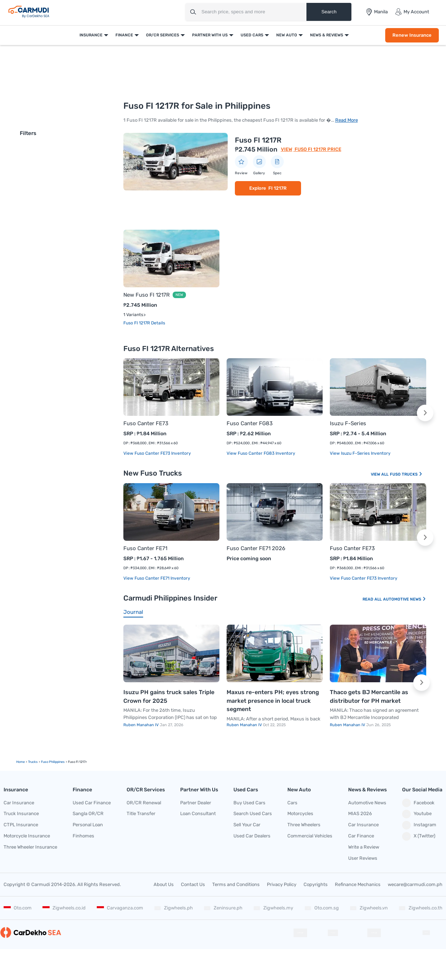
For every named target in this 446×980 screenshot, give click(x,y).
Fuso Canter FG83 (250, 423)
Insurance (91, 35)
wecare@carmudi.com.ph (415, 884)
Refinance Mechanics (358, 884)
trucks (33, 762)
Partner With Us (210, 35)
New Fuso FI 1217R (147, 295)
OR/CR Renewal (144, 803)
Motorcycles (300, 813)
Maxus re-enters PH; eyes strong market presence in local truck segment (273, 701)
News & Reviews (327, 35)
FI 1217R (277, 188)
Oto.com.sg (322, 908)
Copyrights (316, 884)
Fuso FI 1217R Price (317, 149)
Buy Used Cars (249, 803)
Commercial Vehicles (310, 836)
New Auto (287, 35)
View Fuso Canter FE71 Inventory (157, 578)
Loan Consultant (198, 813)
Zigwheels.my (273, 908)
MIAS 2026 (360, 813)
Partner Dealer (196, 803)
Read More (347, 120)
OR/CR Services (163, 35)
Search (329, 12)
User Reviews (363, 858)
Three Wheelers (304, 825)
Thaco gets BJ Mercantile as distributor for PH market (369, 696)
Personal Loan (88, 825)
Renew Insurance (412, 35)
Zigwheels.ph (173, 908)
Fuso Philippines (53, 762)
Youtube (417, 814)
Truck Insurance (21, 813)
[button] (425, 413)
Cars (292, 803)
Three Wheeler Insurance (30, 847)
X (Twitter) (419, 836)
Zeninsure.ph (223, 908)
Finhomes (83, 836)
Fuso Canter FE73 (146, 423)
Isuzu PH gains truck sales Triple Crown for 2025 (169, 696)
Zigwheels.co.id (64, 908)
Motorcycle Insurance (27, 836)
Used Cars (252, 35)
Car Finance (361, 836)
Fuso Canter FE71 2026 (256, 548)
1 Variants (133, 315)
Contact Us (193, 884)
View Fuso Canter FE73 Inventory (157, 453)
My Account (412, 12)
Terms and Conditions (236, 884)
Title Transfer (141, 813)
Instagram (419, 825)
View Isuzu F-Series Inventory (360, 453)
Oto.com (18, 908)
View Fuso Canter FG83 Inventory (261, 453)
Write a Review (364, 847)
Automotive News (405, 599)
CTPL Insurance (21, 825)
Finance (124, 35)
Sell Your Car (247, 825)
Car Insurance (19, 803)
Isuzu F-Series (348, 423)
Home (21, 762)
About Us (164, 884)
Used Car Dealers (252, 836)
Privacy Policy (282, 884)
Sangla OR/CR (88, 813)
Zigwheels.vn (369, 908)
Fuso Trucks (406, 474)
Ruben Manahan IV (142, 725)
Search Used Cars (253, 813)
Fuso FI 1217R (258, 140)
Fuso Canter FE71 (145, 548)
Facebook (418, 803)
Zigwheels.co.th (420, 908)
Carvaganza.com (120, 908)
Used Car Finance (92, 803)
